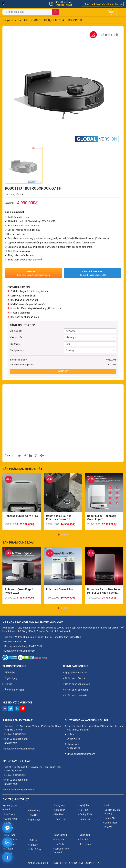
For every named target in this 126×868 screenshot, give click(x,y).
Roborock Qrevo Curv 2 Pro (21, 516)
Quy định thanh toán (75, 673)
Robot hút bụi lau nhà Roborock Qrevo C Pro (60, 518)
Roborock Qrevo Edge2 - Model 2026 (20, 591)
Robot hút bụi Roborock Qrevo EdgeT (101, 518)
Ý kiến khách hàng (13, 690)
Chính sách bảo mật (75, 695)
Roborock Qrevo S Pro (60, 589)
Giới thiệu (9, 673)
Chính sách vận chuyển (76, 684)
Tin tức (7, 684)
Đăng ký (63, 371)
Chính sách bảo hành (75, 690)
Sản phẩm (23, 20)
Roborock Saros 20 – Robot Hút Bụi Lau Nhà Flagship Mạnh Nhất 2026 (104, 591)
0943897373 (64, 5)
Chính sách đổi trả (74, 678)
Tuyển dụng (10, 678)
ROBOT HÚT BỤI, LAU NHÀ (49, 20)
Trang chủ (8, 20)
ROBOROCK (75, 20)
